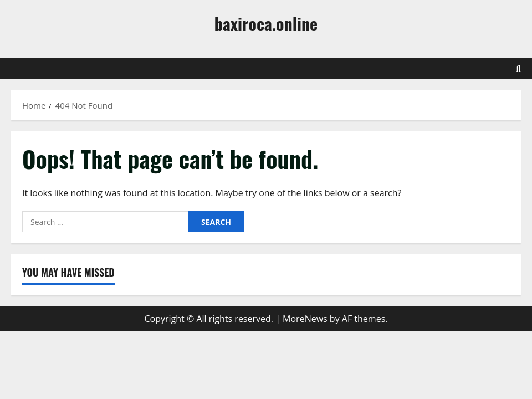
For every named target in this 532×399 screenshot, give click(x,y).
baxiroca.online (266, 24)
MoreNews (305, 319)
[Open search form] (518, 69)
